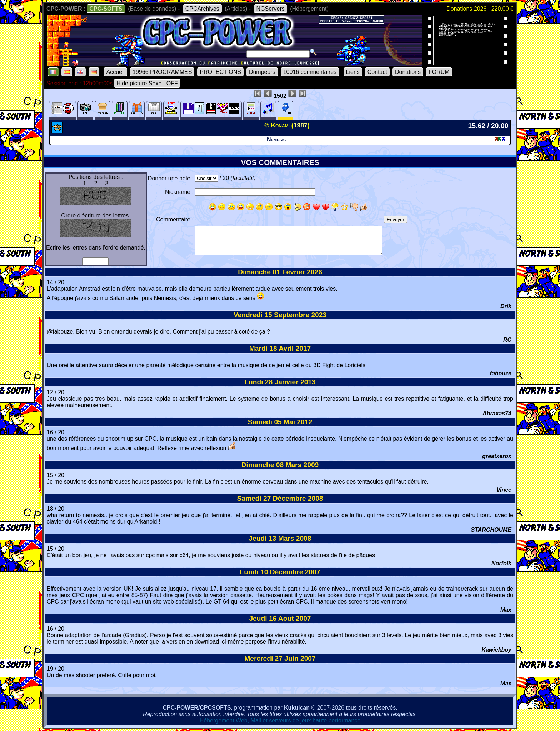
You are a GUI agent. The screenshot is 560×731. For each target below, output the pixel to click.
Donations (408, 72)
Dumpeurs (262, 72)
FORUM (439, 72)
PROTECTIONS (220, 72)
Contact (377, 72)
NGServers (271, 9)
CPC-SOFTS (106, 9)
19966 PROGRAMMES (162, 72)
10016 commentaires (310, 72)
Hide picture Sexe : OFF (147, 83)
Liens (353, 72)
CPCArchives (202, 9)
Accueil (115, 72)
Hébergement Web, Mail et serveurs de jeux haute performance (280, 720)
